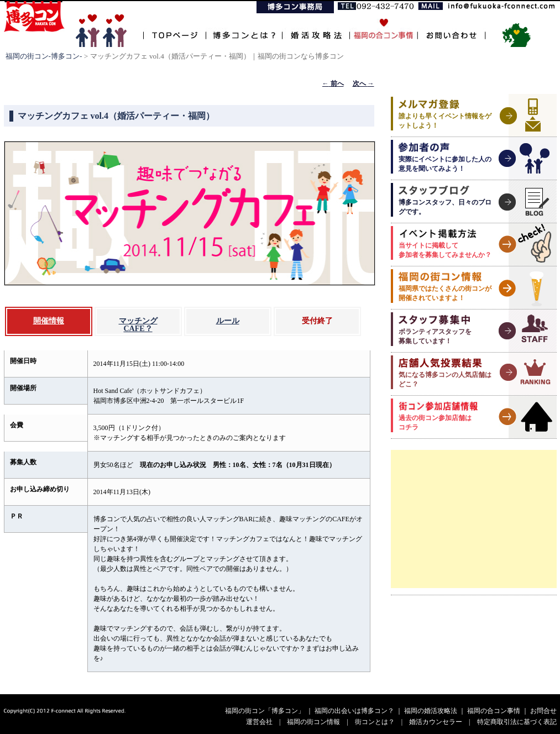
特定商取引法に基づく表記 (517, 722)
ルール (228, 321)
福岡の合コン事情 (494, 711)
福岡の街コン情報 (313, 722)
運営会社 (259, 722)
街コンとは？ (375, 722)
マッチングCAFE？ (138, 325)
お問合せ (543, 711)
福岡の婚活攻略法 (431, 711)
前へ (333, 83)
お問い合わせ (451, 29)
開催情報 (49, 321)
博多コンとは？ (244, 29)
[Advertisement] (474, 519)
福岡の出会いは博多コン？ (354, 711)
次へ (363, 83)
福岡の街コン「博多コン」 (265, 711)
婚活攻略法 (316, 29)
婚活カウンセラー (436, 722)
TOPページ (174, 29)
